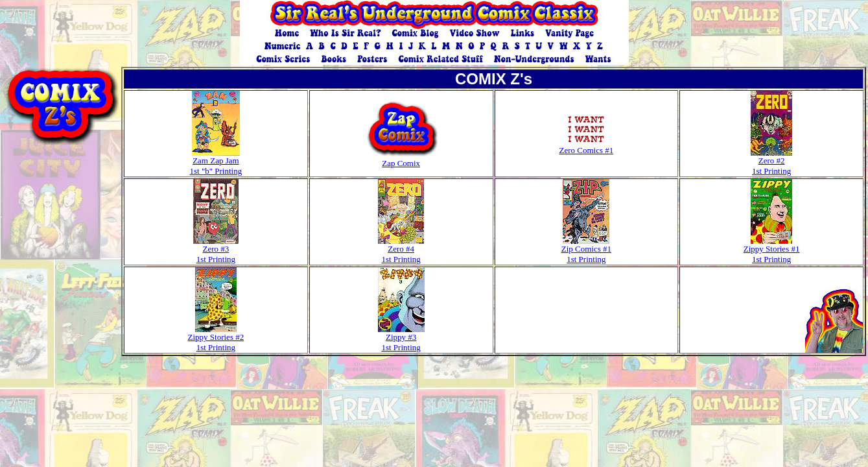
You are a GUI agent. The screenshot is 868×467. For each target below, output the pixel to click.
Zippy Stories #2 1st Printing (216, 338)
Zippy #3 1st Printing (401, 338)
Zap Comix (401, 159)
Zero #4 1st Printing (401, 250)
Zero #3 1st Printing (216, 250)
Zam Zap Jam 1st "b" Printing (216, 162)
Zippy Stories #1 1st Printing (772, 250)
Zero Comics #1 (586, 146)
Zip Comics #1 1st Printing (586, 250)
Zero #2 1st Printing (771, 162)
